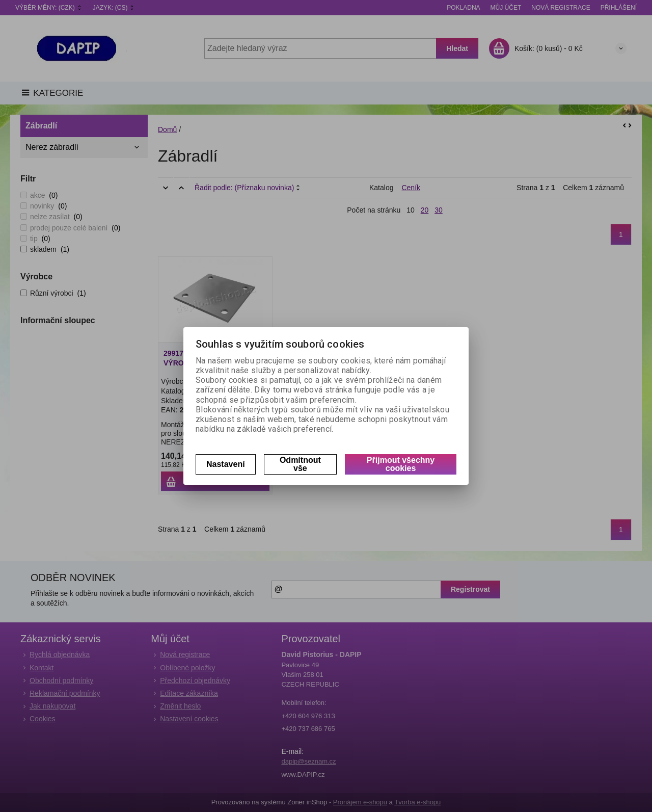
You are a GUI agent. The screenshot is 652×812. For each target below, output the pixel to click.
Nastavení (226, 464)
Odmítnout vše (300, 464)
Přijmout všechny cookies (401, 464)
